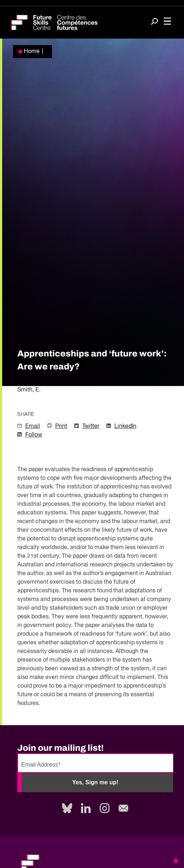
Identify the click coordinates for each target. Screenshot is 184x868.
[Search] (154, 22)
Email (33, 426)
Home (32, 52)
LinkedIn (125, 426)
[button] (175, 860)
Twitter (91, 426)
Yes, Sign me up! (95, 782)
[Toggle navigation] (167, 22)
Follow (34, 435)
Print (61, 426)
